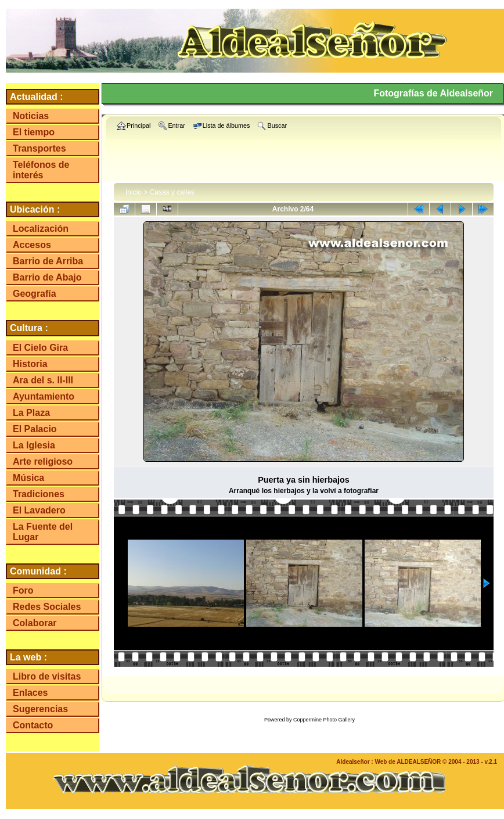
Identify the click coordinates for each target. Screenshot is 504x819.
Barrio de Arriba (48, 261)
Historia (30, 364)
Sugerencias (40, 709)
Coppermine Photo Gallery (324, 720)
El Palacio (35, 429)
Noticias (31, 116)
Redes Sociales (47, 607)
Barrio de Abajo (47, 277)
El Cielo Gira (40, 348)
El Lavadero (39, 510)
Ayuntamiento (44, 396)
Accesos (32, 245)
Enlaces (30, 693)
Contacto (33, 725)
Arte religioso (43, 461)
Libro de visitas (47, 676)
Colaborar (35, 623)
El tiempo (34, 132)
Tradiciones (39, 494)
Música (28, 478)
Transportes (39, 148)
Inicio (134, 192)
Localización (41, 229)
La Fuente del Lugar (43, 532)
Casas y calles (172, 192)
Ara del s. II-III (43, 380)
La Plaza (31, 413)
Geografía (35, 294)
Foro (23, 590)
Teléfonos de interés (41, 170)
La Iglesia (34, 445)
